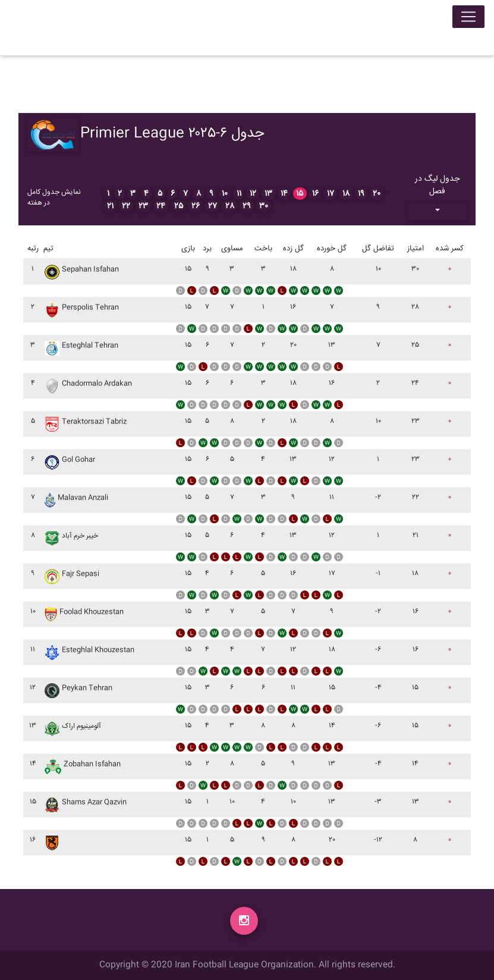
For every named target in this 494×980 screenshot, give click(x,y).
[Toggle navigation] (468, 19)
